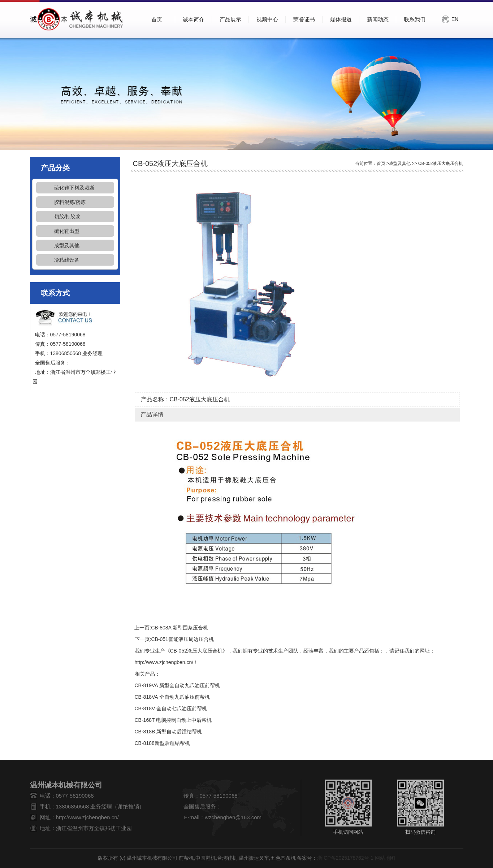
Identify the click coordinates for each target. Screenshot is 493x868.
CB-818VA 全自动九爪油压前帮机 (172, 697)
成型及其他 (67, 245)
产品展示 (230, 19)
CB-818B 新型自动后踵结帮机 (168, 732)
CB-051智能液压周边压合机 (182, 639)
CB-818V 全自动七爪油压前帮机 (171, 708)
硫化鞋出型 (67, 231)
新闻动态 (378, 19)
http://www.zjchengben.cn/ (164, 662)
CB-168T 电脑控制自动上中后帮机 (173, 720)
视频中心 (267, 19)
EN (455, 19)
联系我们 (415, 19)
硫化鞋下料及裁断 (74, 188)
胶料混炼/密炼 (70, 202)
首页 (381, 163)
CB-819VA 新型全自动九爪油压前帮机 (177, 685)
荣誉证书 (304, 19)
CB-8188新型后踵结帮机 (162, 743)
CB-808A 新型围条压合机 (180, 628)
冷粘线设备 (67, 260)
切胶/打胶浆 (68, 217)
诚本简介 (194, 19)
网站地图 (385, 858)
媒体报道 (341, 19)
